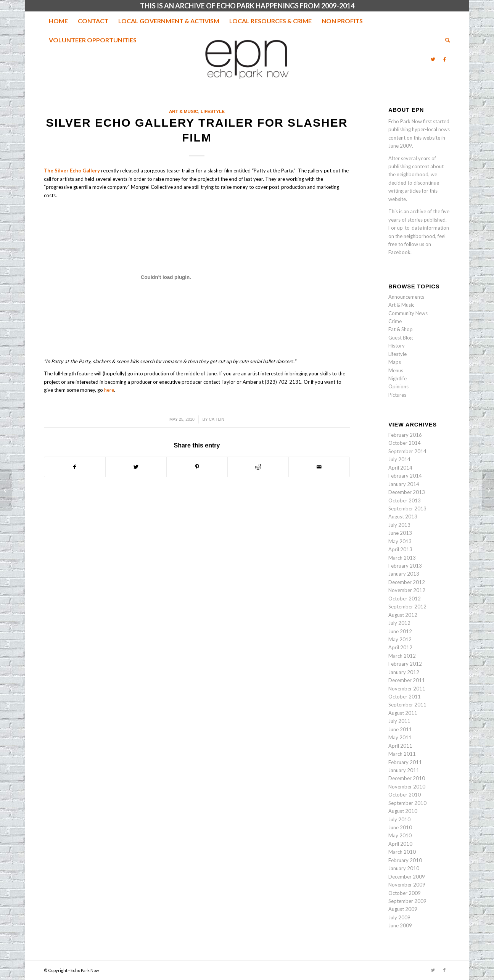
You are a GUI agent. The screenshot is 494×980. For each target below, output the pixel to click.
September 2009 (407, 901)
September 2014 (407, 451)
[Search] (445, 40)
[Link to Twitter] (433, 59)
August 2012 (403, 615)
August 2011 (403, 713)
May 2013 (400, 541)
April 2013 (400, 549)
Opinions (398, 386)
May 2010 (400, 835)
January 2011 (404, 770)
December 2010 (407, 778)
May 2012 (400, 639)
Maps (395, 362)
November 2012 (407, 590)
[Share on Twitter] (136, 467)
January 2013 (404, 574)
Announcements (406, 297)
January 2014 (404, 484)
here (109, 390)
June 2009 (400, 925)
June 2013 (400, 533)
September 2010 (407, 803)
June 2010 (400, 827)
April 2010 (400, 844)
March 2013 (402, 558)
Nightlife (397, 378)
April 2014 (400, 468)
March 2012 (402, 656)
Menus (396, 370)
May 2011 (400, 737)
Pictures (397, 395)
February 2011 (405, 762)
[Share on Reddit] (258, 467)
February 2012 (405, 664)
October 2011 (405, 697)
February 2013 (405, 566)
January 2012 (404, 672)
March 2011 (402, 754)
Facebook (399, 252)
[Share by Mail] (319, 467)
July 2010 (399, 819)
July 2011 (399, 721)
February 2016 (405, 435)
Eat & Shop (401, 329)
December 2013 (407, 492)
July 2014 (399, 459)
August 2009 (403, 909)
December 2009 (407, 877)
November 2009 (407, 885)
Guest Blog (401, 338)
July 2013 (399, 525)
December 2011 (407, 680)
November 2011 (407, 689)
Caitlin (217, 419)
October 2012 (405, 599)
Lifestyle (213, 111)
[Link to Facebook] (444, 59)
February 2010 (405, 860)
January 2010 (404, 868)
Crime (395, 321)
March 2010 (402, 852)
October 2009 (405, 893)
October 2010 (405, 795)
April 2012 (400, 647)
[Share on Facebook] (75, 467)
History (397, 346)
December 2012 (407, 582)
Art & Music (184, 111)
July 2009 (399, 917)
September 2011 (407, 705)
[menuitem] (58, 21)
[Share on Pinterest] (197, 467)
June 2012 (400, 631)
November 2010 (407, 787)
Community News (408, 313)
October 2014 (405, 443)
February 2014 (405, 476)
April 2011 (400, 746)
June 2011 (400, 729)
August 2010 (403, 811)
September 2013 (407, 509)
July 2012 (399, 623)
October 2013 (405, 500)
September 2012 (407, 607)
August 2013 (403, 517)
